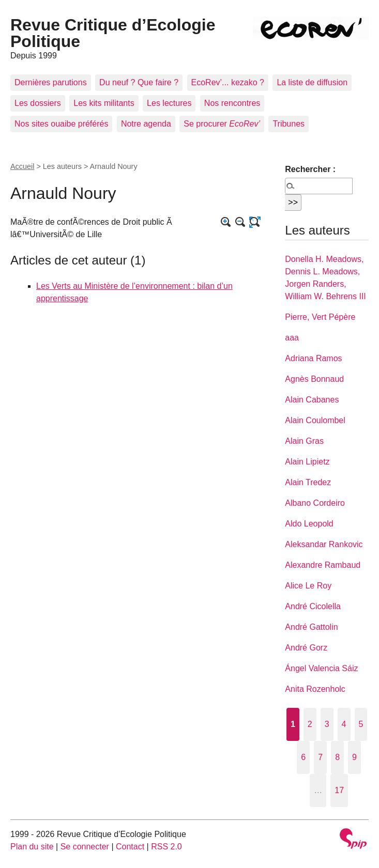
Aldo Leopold (309, 524)
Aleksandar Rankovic (324, 544)
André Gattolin (311, 627)
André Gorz (306, 648)
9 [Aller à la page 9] (354, 757)
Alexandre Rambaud (323, 565)
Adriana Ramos (313, 358)
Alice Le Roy (308, 586)
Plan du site (32, 847)
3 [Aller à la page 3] (327, 724)
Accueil (22, 166)
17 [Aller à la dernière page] (339, 790)
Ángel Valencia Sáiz (321, 668)
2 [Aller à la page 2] (310, 724)
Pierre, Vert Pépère (320, 317)
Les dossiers (38, 103)
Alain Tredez (308, 482)
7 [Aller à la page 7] (320, 757)
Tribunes (289, 124)
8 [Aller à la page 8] (337, 757)
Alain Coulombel (315, 420)
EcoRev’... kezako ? (228, 82)
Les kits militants (104, 103)
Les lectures (169, 103)
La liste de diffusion (312, 82)
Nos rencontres (232, 103)
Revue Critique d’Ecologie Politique (113, 33)
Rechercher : (310, 169)
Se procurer (222, 124)
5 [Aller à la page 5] (361, 724)
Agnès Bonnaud (314, 379)
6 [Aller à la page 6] (303, 757)
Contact (130, 847)
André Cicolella (313, 606)
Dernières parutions (51, 82)
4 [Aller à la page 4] (344, 724)
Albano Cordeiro (315, 503)
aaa (292, 338)
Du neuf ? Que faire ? (139, 82)
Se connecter (85, 847)
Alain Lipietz (307, 462)
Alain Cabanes (312, 400)
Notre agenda (146, 124)
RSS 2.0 (166, 847)
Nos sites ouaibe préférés (61, 124)
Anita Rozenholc (315, 689)
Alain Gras (304, 441)
